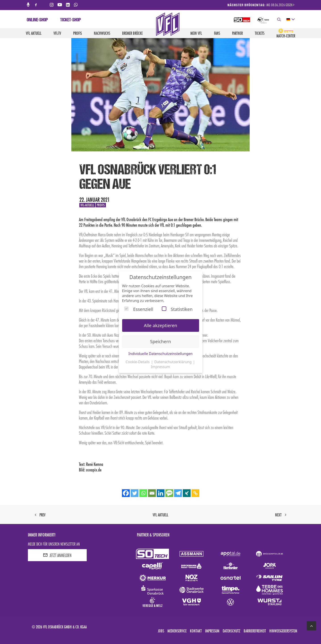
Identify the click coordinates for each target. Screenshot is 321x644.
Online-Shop (37, 20)
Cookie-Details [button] (138, 362)
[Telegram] (178, 493)
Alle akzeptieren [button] (160, 325)
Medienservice (177, 631)
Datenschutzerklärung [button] (173, 362)
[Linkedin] (161, 493)
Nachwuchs (102, 33)
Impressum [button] (160, 367)
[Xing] (187, 493)
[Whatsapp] (143, 493)
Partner (237, 33)
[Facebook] (126, 493)
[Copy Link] (195, 493)
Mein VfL (196, 33)
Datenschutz (231, 631)
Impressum (212, 631)
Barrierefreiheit (255, 631)
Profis (77, 33)
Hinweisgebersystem (283, 631)
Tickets (260, 33)
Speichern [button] (160, 341)
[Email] (152, 493)
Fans (217, 33)
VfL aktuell (34, 33)
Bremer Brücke (132, 33)
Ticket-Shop (71, 20)
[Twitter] (135, 493)
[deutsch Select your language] (290, 20)
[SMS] (169, 493)
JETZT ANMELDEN (57, 555)
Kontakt (196, 631)
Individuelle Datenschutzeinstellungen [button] (160, 354)
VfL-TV (57, 33)
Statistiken (177, 309)
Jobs (161, 631)
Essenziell (139, 309)
